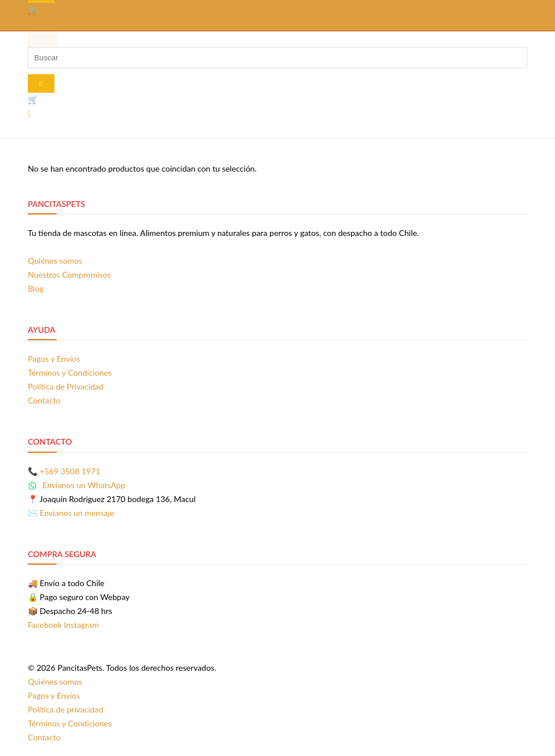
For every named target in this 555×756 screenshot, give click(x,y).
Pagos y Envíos (54, 359)
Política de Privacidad (66, 386)
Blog (36, 288)
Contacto (44, 400)
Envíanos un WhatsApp (76, 485)
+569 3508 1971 (70, 471)
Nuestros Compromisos (69, 275)
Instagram (81, 625)
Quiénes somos (55, 261)
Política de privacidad (65, 709)
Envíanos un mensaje (77, 513)
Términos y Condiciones (70, 372)
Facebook (45, 625)
